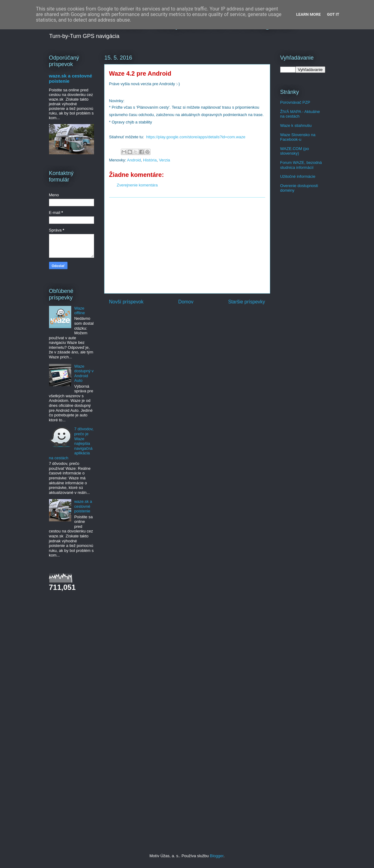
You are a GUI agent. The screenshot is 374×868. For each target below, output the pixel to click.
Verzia (164, 160)
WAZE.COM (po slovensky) (295, 151)
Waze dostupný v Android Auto (84, 373)
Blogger (217, 856)
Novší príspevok (126, 302)
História (150, 160)
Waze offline (80, 311)
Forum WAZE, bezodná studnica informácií (301, 165)
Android (134, 160)
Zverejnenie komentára (137, 185)
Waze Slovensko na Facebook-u (298, 137)
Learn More (309, 14)
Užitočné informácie (298, 176)
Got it (333, 14)
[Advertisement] (187, 245)
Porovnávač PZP (295, 102)
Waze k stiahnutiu (296, 125)
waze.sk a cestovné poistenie (83, 506)
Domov (186, 302)
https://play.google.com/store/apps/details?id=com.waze (196, 137)
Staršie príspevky (247, 302)
